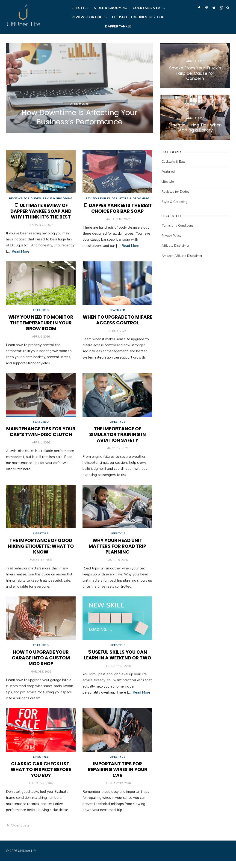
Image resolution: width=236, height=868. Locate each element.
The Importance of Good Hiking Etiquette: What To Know (40, 551)
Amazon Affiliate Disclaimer (182, 255)
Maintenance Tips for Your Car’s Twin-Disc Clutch (40, 435)
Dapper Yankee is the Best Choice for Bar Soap (121, 209)
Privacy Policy (172, 235)
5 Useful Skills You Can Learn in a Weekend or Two (118, 661)
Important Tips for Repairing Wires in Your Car (118, 777)
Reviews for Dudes (89, 17)
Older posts (19, 832)
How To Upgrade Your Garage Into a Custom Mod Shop (40, 664)
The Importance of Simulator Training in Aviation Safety (118, 438)
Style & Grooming (111, 8)
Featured (40, 312)
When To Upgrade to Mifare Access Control (117, 322)
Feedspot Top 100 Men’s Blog (138, 17)
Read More (20, 252)
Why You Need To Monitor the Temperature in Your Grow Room (40, 325)
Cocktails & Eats (149, 8)
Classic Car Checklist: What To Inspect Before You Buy (40, 777)
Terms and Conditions (178, 225)
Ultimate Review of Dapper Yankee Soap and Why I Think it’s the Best (40, 212)
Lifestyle (80, 8)
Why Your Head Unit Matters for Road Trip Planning (117, 551)
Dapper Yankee (118, 26)
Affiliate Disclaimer (176, 245)
